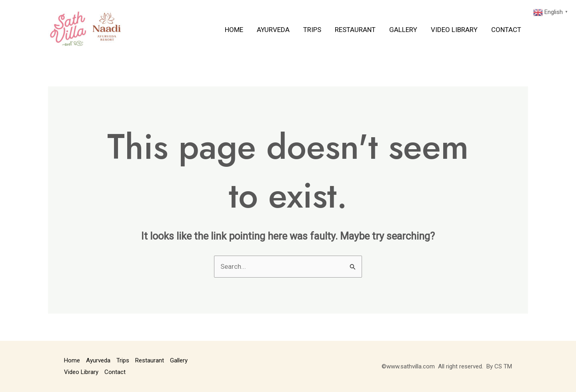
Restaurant (355, 30)
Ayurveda (273, 30)
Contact (506, 30)
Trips (312, 30)
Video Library (454, 30)
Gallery (403, 30)
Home (234, 30)
